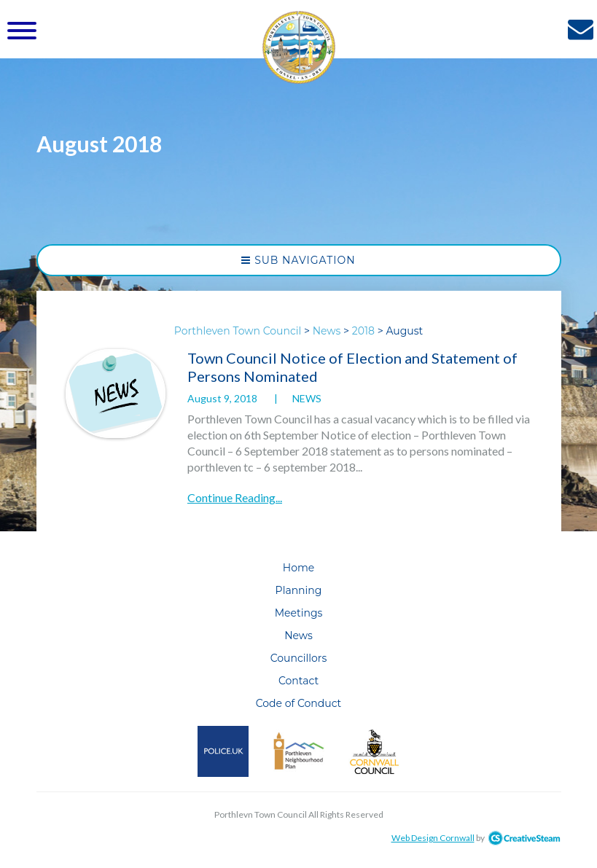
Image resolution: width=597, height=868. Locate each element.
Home (298, 568)
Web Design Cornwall (433, 838)
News (307, 398)
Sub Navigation (298, 260)
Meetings (299, 613)
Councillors (299, 658)
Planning (299, 590)
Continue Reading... (235, 497)
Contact (298, 681)
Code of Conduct (299, 703)
